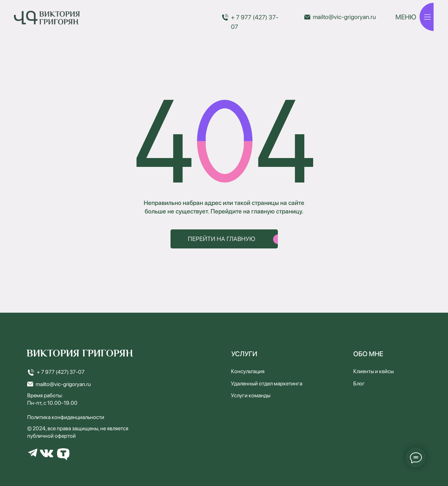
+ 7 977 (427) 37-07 (61, 372)
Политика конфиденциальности (66, 417)
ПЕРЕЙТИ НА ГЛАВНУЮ (222, 239)
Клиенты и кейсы (373, 371)
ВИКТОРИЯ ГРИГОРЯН (80, 353)
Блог (359, 384)
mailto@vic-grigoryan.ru (344, 17)
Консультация (248, 371)
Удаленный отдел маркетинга (267, 384)
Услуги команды (251, 395)
